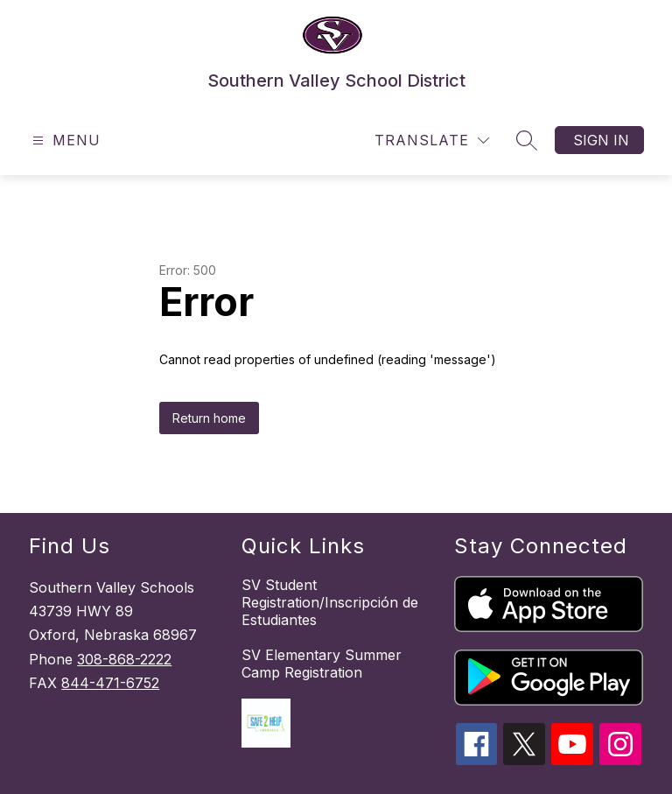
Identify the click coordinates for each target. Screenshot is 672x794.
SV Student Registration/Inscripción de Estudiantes (330, 602)
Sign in (601, 140)
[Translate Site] (432, 141)
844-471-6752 (110, 683)
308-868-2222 (124, 659)
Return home (209, 418)
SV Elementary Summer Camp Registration (322, 664)
